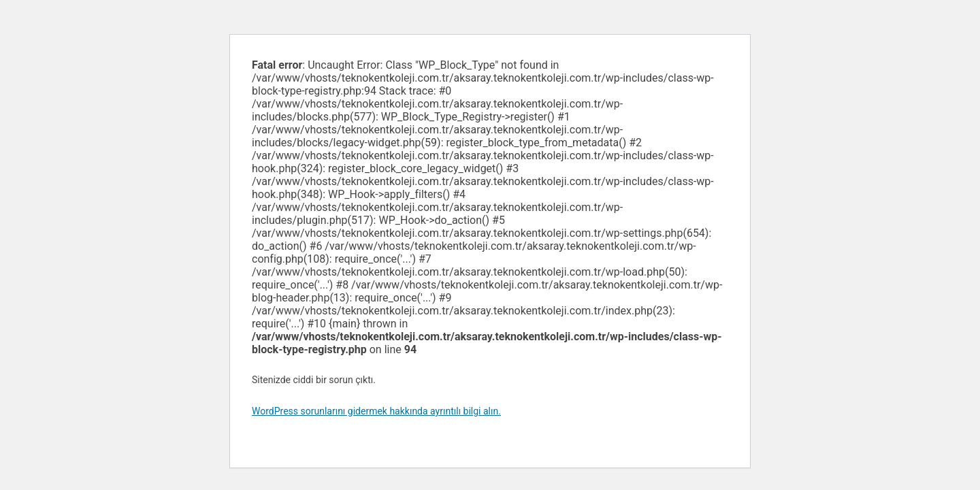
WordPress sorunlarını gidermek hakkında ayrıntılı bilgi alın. (376, 411)
